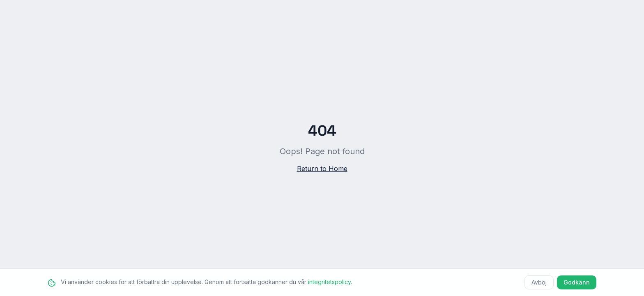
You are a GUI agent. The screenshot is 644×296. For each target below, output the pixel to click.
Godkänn (577, 282)
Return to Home (322, 169)
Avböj (539, 282)
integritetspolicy (329, 282)
